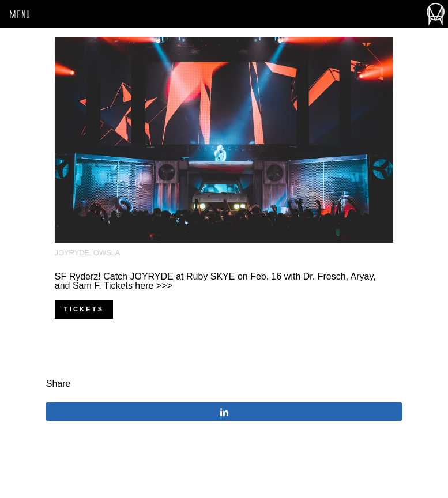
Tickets (84, 309)
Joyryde (72, 253)
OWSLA (107, 253)
